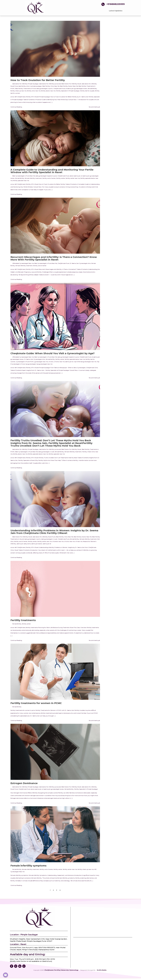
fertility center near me (73, 178)
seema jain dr (69, 362)
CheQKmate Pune (59, 88)
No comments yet (94, 107)
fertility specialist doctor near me (75, 359)
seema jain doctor (37, 544)
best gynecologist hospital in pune (46, 176)
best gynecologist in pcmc (45, 88)
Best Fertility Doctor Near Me (69, 86)
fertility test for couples (87, 91)
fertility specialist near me (21, 181)
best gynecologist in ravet (46, 452)
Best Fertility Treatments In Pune (26, 88)
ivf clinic (51, 362)
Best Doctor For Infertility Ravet (71, 84)
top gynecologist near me (44, 364)
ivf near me (79, 541)
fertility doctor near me (48, 91)
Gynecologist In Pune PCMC (25, 362)
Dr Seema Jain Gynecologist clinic (80, 263)
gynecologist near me (41, 362)
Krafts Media (102, 970)
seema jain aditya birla (24, 544)
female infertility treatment (33, 178)
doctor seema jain (75, 176)
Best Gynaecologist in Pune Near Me (24, 176)
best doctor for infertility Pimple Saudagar (26, 84)
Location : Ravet (18, 944)
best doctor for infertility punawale (50, 84)
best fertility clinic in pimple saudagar (30, 86)
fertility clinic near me (34, 91)
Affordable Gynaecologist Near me (23, 263)
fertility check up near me (18, 91)
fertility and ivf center (49, 178)
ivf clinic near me (59, 362)
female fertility (92, 88)
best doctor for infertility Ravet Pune (44, 537)
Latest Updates (116, 11)
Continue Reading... (17, 107)
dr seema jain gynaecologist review (76, 88)
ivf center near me (58, 541)
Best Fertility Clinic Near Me (51, 86)
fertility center (61, 178)
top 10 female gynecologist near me (85, 362)
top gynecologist (31, 364)
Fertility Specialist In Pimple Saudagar (68, 91)
